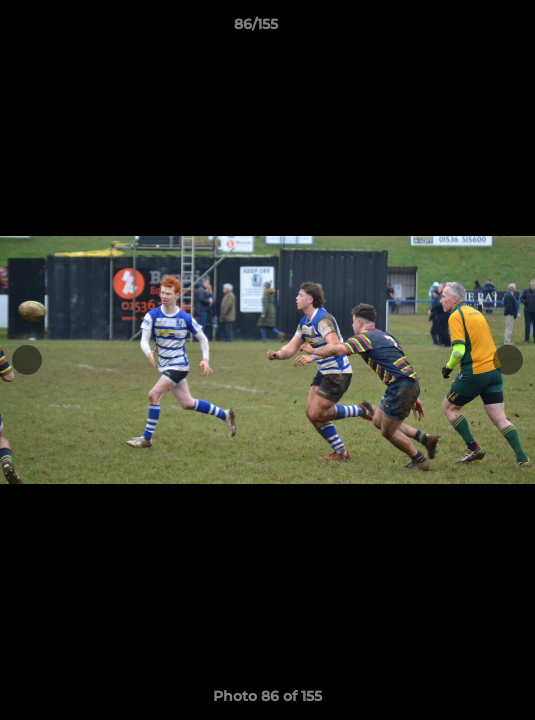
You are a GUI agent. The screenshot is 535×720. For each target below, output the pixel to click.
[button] (463, 29)
